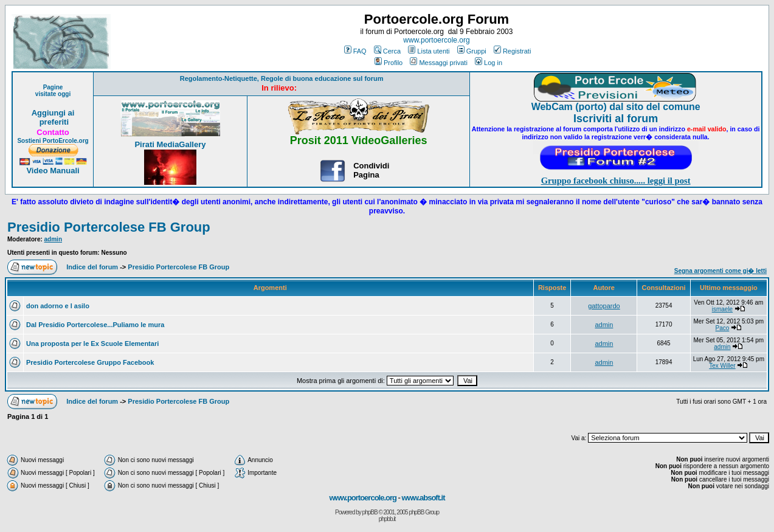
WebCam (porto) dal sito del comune (616, 107)
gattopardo (604, 306)
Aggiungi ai (53, 113)
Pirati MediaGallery (170, 144)
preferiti (53, 122)
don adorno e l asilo (58, 306)
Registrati (512, 51)
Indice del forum (92, 267)
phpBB (370, 512)
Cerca (387, 51)
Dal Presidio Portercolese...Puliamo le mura (95, 325)
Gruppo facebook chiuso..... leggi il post (616, 181)
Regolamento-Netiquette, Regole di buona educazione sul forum (282, 78)
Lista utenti (429, 51)
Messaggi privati (438, 63)
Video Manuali (53, 171)
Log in (489, 63)
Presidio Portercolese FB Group (109, 227)
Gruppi (472, 51)
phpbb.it (387, 519)
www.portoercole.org (436, 40)
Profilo (389, 63)
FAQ (355, 51)
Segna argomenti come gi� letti (720, 271)
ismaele (722, 309)
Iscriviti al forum (616, 119)
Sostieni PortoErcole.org (53, 141)
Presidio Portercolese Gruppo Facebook (90, 362)
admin (53, 239)
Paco (723, 328)
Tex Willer (722, 366)
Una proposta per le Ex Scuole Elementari (92, 344)
